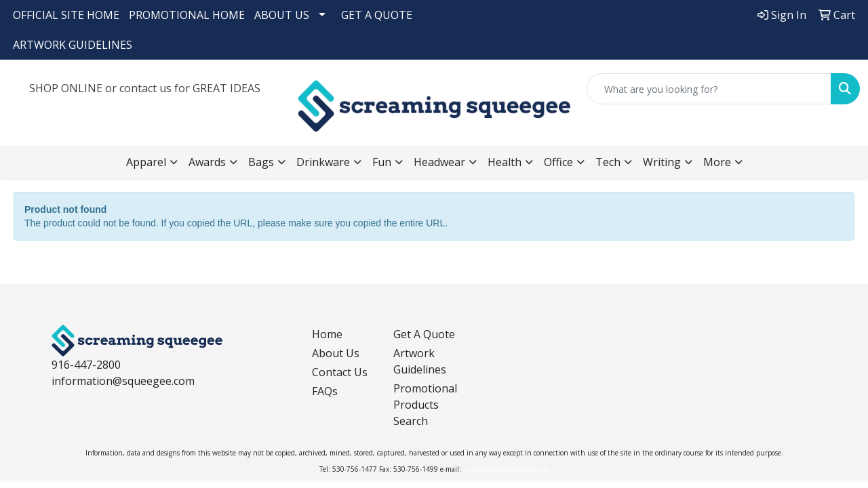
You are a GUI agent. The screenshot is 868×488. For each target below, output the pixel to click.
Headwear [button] (439, 162)
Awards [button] (207, 162)
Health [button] (505, 162)
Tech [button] (608, 162)
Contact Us (340, 372)
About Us (336, 353)
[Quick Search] (709, 89)
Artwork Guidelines (420, 361)
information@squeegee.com (123, 381)
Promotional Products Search (425, 405)
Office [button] (558, 162)
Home (327, 334)
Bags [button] (261, 162)
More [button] (717, 162)
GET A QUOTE (377, 15)
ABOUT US (282, 15)
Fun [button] (382, 162)
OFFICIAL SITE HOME (66, 15)
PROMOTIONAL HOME (187, 15)
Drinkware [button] (323, 162)
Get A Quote (424, 334)
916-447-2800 (86, 365)
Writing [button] (662, 162)
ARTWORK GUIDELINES (73, 45)
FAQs (325, 391)
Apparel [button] (146, 162)
